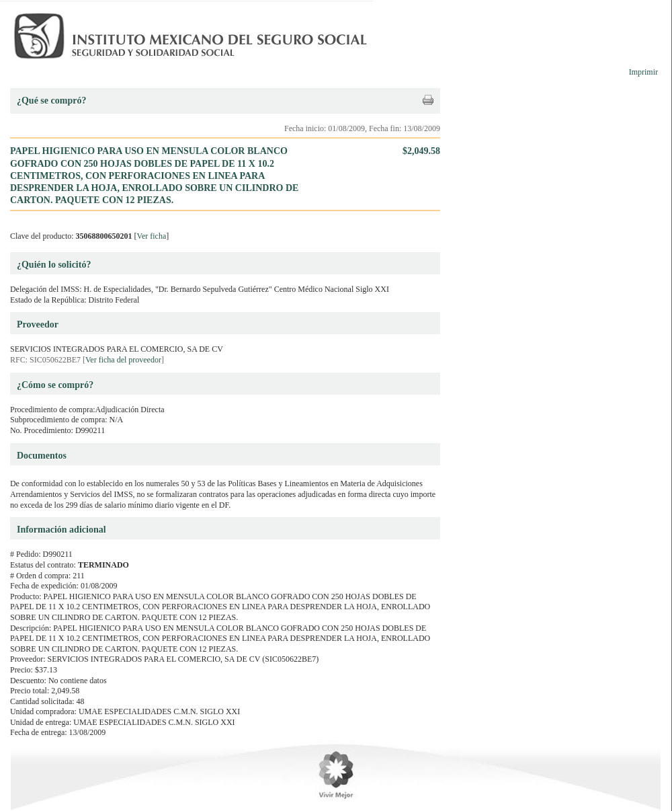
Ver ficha (152, 236)
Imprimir (643, 72)
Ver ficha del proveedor (123, 360)
